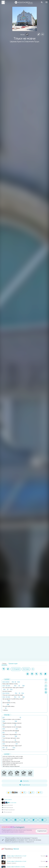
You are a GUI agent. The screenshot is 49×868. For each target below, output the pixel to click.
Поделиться (25, 785)
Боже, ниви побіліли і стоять (16, 867)
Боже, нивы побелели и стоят (17, 856)
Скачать (24, 781)
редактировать (11, 840)
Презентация (13, 664)
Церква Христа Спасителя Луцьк (25, 42)
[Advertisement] (24, 623)
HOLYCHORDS (8, 827)
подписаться (42, 831)
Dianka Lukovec (7, 800)
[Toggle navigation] (47, 2)
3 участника (12, 803)
